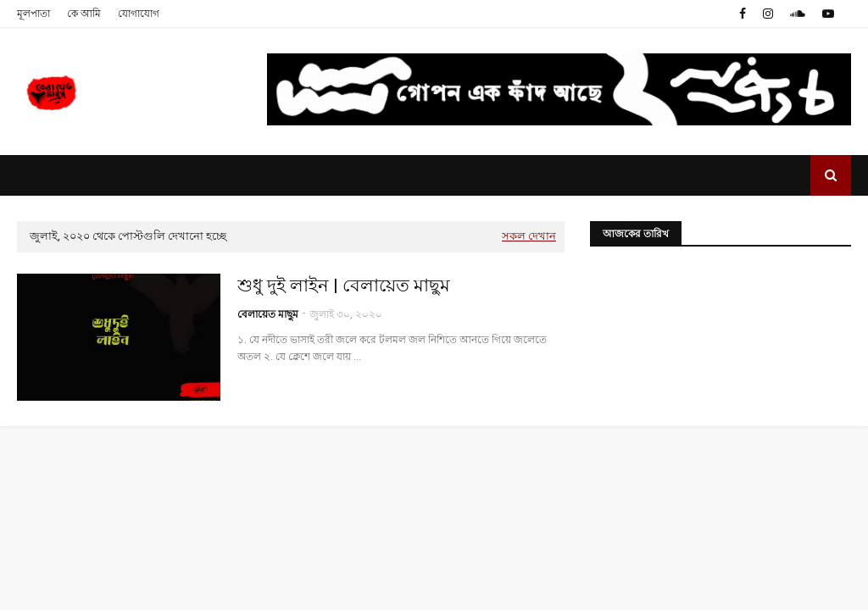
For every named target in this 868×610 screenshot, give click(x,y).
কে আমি (84, 14)
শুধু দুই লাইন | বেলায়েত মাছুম (344, 286)
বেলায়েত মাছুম (268, 314)
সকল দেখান (529, 236)
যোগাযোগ (139, 14)
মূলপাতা (33, 14)
